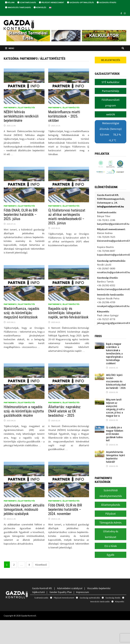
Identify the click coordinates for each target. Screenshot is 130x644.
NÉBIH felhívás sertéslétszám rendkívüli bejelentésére (21, 116)
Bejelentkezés (111, 60)
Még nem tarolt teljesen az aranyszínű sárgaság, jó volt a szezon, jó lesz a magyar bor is (115, 407)
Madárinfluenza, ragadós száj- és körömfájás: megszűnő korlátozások (21, 313)
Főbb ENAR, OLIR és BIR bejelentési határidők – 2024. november (65, 510)
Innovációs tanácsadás (18, 7)
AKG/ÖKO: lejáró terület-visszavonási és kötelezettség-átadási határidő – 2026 (116, 381)
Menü (10, 48)
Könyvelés (40, 7)
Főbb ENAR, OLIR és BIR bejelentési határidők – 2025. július (21, 215)
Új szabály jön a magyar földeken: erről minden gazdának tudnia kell (115, 434)
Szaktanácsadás (27, 2)
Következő (41, 565)
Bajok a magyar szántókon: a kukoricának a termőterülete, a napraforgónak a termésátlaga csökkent (114, 353)
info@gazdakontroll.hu (110, 206)
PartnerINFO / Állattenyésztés (19, 108)
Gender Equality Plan (61, 592)
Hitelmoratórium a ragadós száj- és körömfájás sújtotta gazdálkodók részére (24, 411)
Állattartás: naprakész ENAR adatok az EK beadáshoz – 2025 (64, 411)
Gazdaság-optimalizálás (80, 2)
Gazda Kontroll (29, 616)
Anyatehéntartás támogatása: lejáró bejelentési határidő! (115, 457)
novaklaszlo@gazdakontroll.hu (113, 272)
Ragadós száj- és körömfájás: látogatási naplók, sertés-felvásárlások (68, 313)
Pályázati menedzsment (52, 2)
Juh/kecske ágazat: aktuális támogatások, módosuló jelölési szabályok (24, 510)
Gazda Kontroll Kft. (42, 588)
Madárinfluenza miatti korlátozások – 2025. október (64, 116)
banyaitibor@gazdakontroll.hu (113, 224)
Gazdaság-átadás (107, 2)
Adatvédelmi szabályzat (70, 588)
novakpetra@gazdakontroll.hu (113, 306)
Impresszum (82, 592)
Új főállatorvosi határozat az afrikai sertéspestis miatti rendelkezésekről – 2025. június (67, 217)
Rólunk (10, 2)
